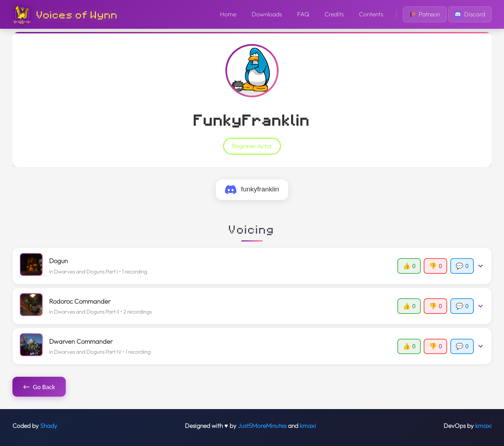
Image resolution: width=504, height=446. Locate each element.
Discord (470, 14)
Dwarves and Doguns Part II (87, 312)
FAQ (303, 14)
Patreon (425, 14)
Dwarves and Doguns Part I (86, 271)
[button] (252, 266)
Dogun (58, 261)
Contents (371, 14)
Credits (334, 14)
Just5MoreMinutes (262, 426)
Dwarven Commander (81, 341)
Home (228, 14)
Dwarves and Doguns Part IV (88, 352)
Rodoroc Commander (80, 301)
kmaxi (308, 426)
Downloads (267, 14)
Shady (49, 426)
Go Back (39, 387)
